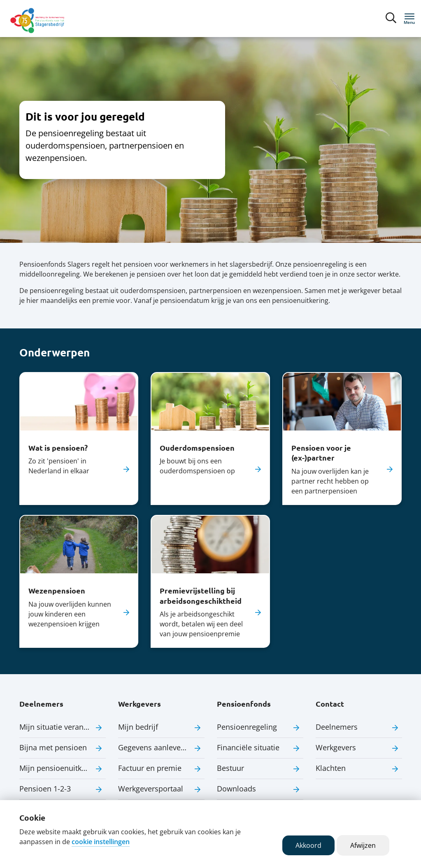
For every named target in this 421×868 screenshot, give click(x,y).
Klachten (331, 768)
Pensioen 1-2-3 (45, 789)
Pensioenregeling (247, 727)
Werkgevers (336, 747)
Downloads (236, 789)
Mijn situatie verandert (58, 727)
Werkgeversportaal (151, 789)
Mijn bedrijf (138, 727)
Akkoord (308, 845)
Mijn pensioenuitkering (59, 768)
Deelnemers (337, 727)
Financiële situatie (248, 747)
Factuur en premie (150, 768)
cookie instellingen (101, 842)
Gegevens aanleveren (155, 747)
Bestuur (230, 768)
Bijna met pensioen (53, 747)
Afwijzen (363, 845)
